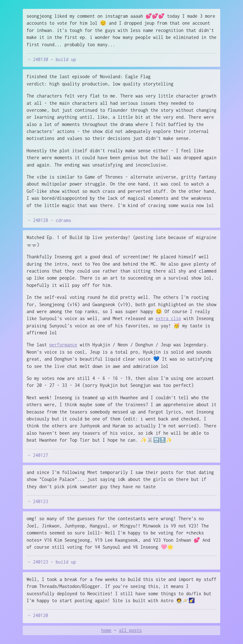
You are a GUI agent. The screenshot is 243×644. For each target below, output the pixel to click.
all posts (130, 630)
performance (63, 345)
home (106, 630)
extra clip (168, 318)
